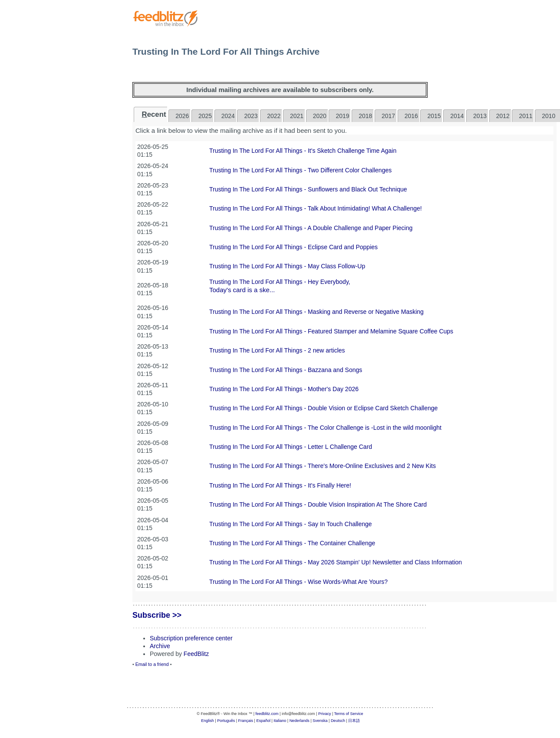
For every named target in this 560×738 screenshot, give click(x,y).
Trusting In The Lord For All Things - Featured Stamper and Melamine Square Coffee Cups (331, 331)
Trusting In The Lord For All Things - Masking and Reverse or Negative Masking (316, 312)
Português (226, 721)
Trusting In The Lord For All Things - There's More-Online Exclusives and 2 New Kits (323, 466)
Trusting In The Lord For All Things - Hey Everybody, (280, 282)
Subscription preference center (191, 638)
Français (246, 721)
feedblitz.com (267, 714)
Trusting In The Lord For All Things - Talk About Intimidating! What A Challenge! (316, 208)
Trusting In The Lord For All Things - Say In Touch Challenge (291, 524)
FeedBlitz (196, 654)
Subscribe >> (157, 615)
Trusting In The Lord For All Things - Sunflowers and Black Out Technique (308, 189)
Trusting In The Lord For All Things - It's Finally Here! (280, 485)
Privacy (325, 714)
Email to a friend (152, 664)
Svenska (320, 721)
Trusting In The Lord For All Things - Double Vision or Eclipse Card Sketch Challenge (323, 408)
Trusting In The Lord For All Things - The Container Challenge (292, 543)
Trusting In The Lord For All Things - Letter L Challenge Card (291, 447)
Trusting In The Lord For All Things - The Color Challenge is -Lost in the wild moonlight (325, 428)
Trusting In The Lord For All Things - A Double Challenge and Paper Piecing (311, 228)
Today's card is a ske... (242, 290)
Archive (160, 646)
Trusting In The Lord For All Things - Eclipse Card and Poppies (293, 247)
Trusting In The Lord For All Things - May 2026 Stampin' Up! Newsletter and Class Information (336, 562)
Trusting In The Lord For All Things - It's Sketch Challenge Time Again (303, 151)
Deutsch (338, 721)
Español (263, 721)
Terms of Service (349, 714)
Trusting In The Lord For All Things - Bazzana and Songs (286, 370)
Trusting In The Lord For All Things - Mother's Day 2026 (284, 389)
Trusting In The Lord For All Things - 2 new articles (277, 350)
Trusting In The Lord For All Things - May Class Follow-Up (287, 266)
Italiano (280, 721)
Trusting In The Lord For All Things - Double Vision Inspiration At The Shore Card (318, 504)
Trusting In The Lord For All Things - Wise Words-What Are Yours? (298, 582)
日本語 (354, 721)
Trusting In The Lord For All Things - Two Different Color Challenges (300, 170)
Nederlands (300, 721)
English (208, 721)
